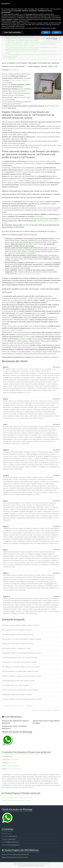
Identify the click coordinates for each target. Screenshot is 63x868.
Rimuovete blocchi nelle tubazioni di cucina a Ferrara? (21, 690)
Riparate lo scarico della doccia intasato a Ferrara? (20, 662)
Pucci (9, 330)
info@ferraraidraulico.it (13, 766)
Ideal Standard (17, 330)
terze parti (29, 14)
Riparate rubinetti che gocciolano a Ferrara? (18, 695)
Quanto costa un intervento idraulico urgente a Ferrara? (22, 625)
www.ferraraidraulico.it (15, 769)
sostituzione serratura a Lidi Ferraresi (29, 274)
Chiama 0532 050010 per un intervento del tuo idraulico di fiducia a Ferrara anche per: (32, 54)
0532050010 (26, 202)
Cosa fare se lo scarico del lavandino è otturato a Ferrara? (23, 639)
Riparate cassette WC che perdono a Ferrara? (19, 644)
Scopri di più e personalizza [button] (13, 32)
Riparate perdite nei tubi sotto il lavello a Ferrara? (20, 681)
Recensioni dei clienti (10, 56)
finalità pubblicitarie (7, 19)
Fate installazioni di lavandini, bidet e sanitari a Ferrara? (21, 671)
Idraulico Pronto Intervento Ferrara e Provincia (16, 800)
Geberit (54, 328)
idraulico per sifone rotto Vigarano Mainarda (46, 710)
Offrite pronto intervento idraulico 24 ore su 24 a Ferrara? (22, 667)
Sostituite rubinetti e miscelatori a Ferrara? (18, 648)
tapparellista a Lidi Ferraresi (39, 181)
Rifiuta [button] (46, 32)
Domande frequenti (9, 58)
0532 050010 (22, 91)
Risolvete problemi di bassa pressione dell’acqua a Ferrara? (23, 653)
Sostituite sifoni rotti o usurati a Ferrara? (17, 685)
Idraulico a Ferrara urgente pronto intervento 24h (17, 797)
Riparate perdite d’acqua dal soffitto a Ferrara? (19, 634)
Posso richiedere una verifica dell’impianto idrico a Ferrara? (23, 699)
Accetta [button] (56, 32)
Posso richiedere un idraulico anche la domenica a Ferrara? (23, 676)
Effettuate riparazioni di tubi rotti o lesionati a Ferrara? (21, 658)
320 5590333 (14, 70)
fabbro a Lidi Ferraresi (11, 181)
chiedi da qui (13, 763)
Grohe (4, 330)
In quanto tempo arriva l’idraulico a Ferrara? (18, 630)
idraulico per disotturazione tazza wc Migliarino (17, 706)
